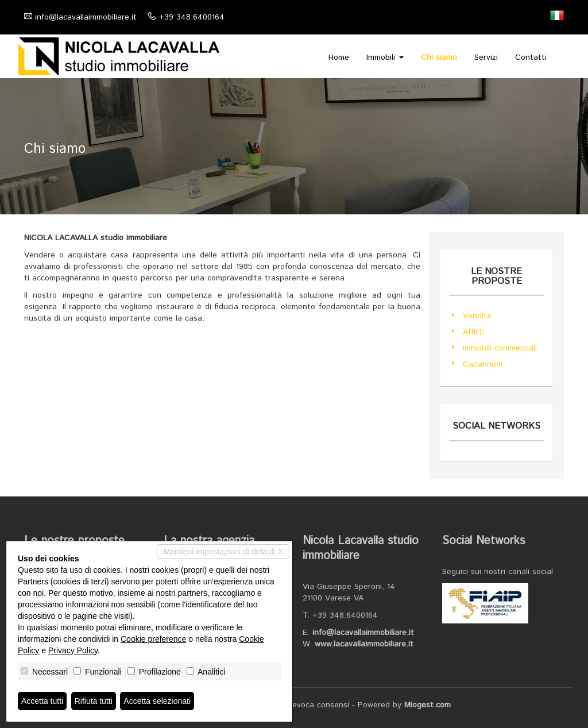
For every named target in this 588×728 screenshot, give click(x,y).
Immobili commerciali (500, 348)
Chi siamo (439, 57)
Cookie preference (153, 639)
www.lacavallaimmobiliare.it (364, 644)
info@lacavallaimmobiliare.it (86, 17)
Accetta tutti (42, 701)
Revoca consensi (318, 705)
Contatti (531, 57)
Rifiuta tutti (94, 701)
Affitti (473, 332)
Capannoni (483, 364)
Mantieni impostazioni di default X (223, 552)
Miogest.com (428, 705)
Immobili (385, 57)
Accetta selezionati (157, 701)
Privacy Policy (73, 650)
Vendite (477, 316)
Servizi (486, 57)
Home (339, 57)
